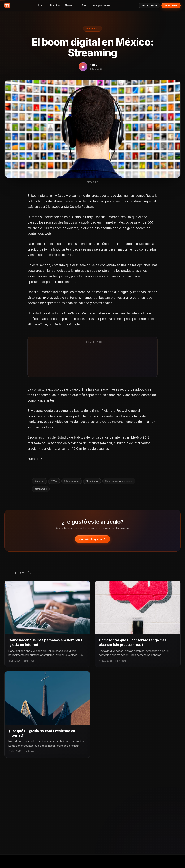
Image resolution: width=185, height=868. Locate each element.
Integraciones (101, 5)
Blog (85, 5)
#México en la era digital (119, 481)
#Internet (39, 481)
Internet (92, 28)
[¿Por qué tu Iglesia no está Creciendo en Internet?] (47, 698)
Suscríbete (171, 5)
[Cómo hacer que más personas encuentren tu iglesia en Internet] (47, 608)
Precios (55, 5)
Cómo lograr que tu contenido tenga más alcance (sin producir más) (133, 642)
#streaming (41, 489)
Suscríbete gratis (93, 539)
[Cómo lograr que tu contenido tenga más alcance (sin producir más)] (138, 608)
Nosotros (71, 5)
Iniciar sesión (149, 5)
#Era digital (92, 481)
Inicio (42, 5)
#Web (54, 481)
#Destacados (72, 481)
